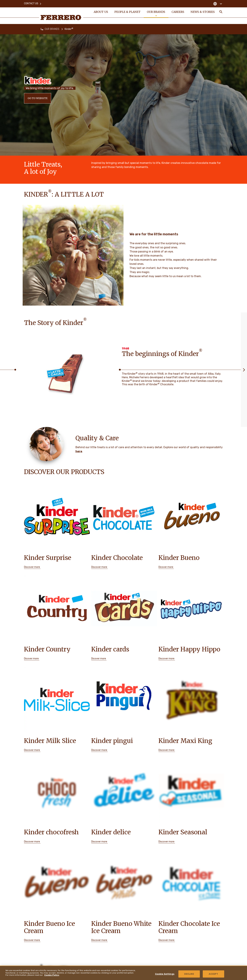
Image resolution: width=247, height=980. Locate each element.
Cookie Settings (165, 974)
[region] (123, 973)
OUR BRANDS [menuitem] (156, 12)
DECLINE (189, 974)
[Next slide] (244, 370)
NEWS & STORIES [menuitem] (203, 12)
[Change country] (218, 3)
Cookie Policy (52, 975)
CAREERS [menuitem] (178, 12)
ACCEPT (213, 974)
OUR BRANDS (52, 29)
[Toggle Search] (221, 12)
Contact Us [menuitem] (33, 3)
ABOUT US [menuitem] (101, 12)
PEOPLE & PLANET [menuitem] (128, 12)
